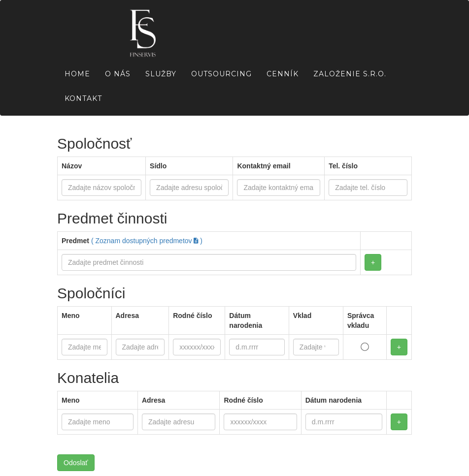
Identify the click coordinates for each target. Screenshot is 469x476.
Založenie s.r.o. (350, 74)
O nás (118, 74)
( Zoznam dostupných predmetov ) (147, 241)
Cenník (283, 74)
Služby (161, 74)
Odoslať (76, 463)
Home (77, 74)
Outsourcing (221, 74)
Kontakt (83, 98)
